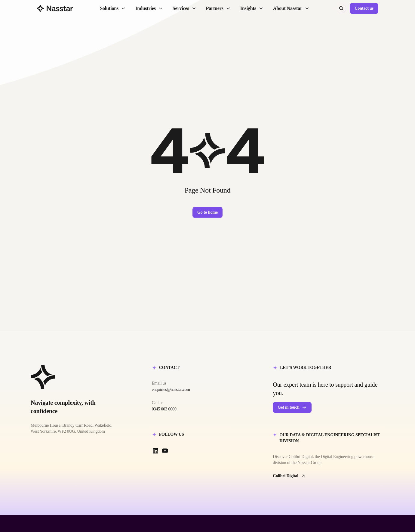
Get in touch (292, 407)
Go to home (207, 212)
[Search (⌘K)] (341, 8)
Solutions (113, 8)
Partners (218, 8)
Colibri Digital (289, 476)
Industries (149, 8)
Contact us (364, 8)
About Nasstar (291, 8)
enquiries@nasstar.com (171, 390)
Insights (252, 8)
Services (184, 8)
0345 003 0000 (164, 409)
